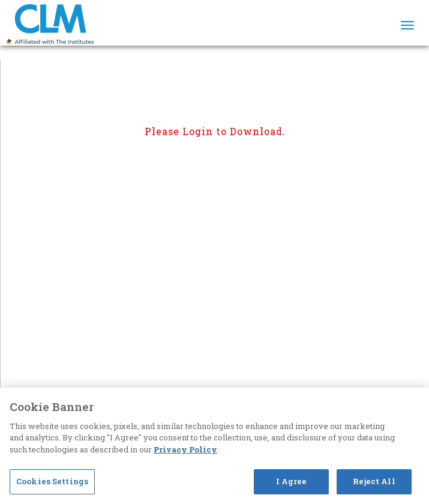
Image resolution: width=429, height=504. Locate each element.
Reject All (374, 481)
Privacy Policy (185, 449)
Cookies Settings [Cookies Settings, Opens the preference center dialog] (52, 481)
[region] (214, 446)
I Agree (292, 481)
